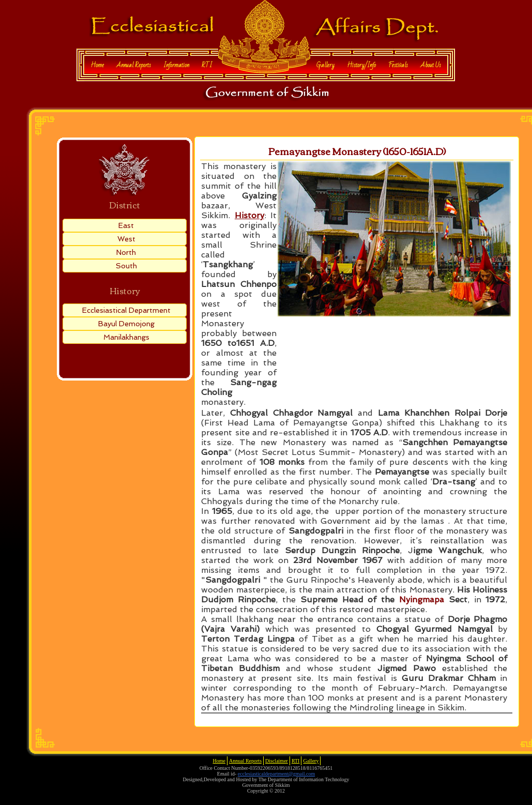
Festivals (398, 65)
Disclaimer (277, 761)
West (126, 239)
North (126, 252)
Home (97, 65)
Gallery (325, 65)
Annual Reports (134, 65)
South (126, 266)
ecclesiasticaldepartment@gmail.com (276, 774)
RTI (207, 65)
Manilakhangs (126, 337)
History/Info (361, 65)
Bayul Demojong (126, 324)
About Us (431, 65)
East (126, 225)
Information (176, 65)
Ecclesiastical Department (126, 310)
